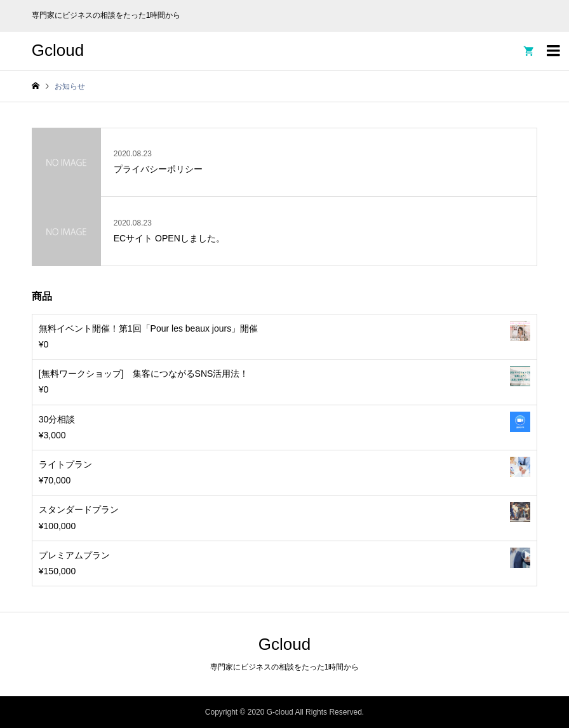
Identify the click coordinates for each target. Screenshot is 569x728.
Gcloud (58, 50)
